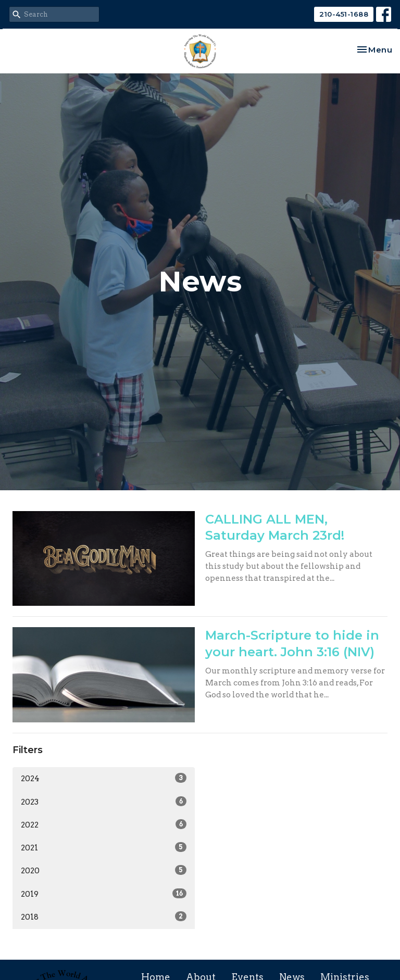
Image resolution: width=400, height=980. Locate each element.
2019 (104, 894)
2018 (104, 917)
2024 (104, 778)
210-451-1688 (344, 14)
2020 (104, 870)
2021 (104, 847)
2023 (104, 801)
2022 (104, 824)
